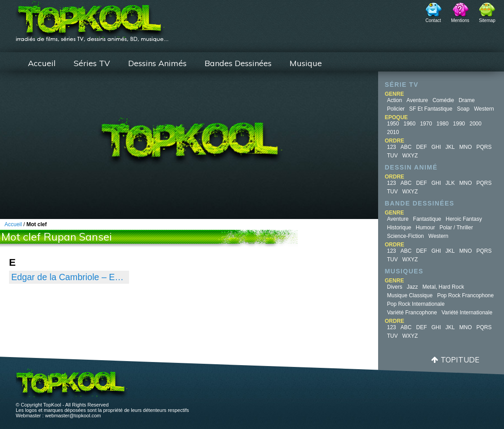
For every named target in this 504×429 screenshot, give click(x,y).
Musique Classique (410, 295)
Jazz (413, 287)
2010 (393, 132)
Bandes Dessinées (238, 63)
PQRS (484, 147)
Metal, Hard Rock (443, 287)
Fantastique (427, 219)
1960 (409, 124)
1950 (393, 124)
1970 (426, 124)
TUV (392, 156)
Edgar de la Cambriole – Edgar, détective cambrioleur (69, 277)
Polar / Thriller (456, 228)
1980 (443, 124)
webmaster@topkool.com (73, 416)
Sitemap (487, 20)
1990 (459, 124)
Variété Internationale (467, 313)
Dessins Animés (157, 63)
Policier (396, 109)
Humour (426, 228)
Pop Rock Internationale (416, 304)
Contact (433, 20)
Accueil (42, 63)
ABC (406, 147)
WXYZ (410, 156)
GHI (436, 147)
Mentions (460, 20)
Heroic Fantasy (464, 219)
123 (392, 147)
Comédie (443, 100)
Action (395, 100)
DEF (421, 147)
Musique (306, 63)
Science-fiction (406, 236)
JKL (450, 147)
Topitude (460, 360)
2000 (475, 124)
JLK (450, 183)
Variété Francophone (412, 313)
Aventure (417, 100)
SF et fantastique (431, 109)
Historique (399, 228)
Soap (463, 109)
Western (484, 109)
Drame (467, 100)
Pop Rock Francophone (465, 295)
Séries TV (92, 63)
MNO (466, 147)
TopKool (92, 18)
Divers (395, 287)
